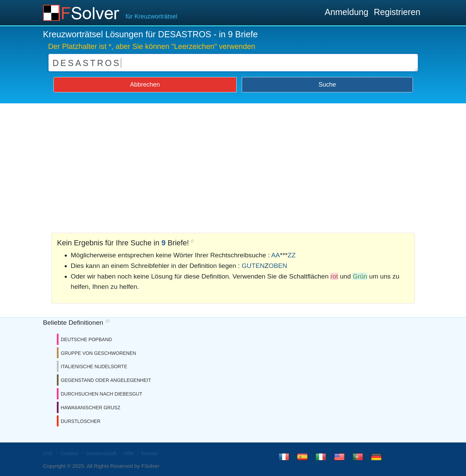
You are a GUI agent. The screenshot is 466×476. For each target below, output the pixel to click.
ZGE (48, 453)
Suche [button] (327, 85)
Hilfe (129, 453)
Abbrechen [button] (145, 85)
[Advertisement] (233, 166)
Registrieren (397, 12)
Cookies (70, 453)
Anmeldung (346, 12)
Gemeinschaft (101, 453)
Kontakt (150, 453)
